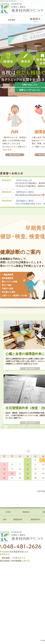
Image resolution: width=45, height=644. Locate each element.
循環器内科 (18, 519)
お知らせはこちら (30, 85)
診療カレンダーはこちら (30, 90)
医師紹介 (26, 512)
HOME (8, 512)
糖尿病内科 (35, 519)
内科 (5, 519)
